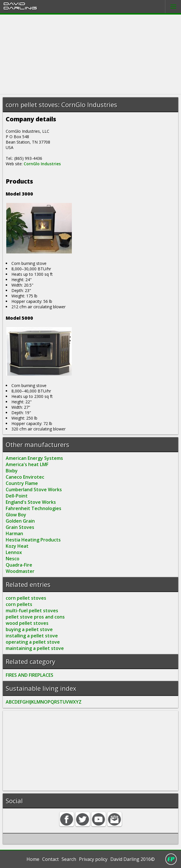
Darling (20, 8)
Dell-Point (17, 496)
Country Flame (22, 483)
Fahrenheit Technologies (33, 508)
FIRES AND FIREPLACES (30, 675)
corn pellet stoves (26, 598)
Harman (14, 533)
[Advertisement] (90, 55)
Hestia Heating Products (33, 540)
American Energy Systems (34, 458)
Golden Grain (20, 521)
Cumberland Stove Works (34, 490)
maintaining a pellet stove (35, 648)
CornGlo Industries (42, 164)
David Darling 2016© (133, 859)
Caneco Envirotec (25, 477)
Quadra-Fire (19, 565)
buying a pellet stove (29, 629)
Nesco (13, 559)
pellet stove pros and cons (35, 617)
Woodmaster (20, 571)
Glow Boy (16, 515)
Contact (50, 859)
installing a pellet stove (32, 636)
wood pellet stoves (27, 623)
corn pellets (19, 604)
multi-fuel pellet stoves (32, 611)
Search (69, 859)
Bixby (12, 471)
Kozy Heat (17, 546)
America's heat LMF (27, 464)
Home (33, 859)
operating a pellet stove (33, 642)
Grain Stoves (20, 527)
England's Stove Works (31, 502)
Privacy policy (93, 859)
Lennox (14, 552)
